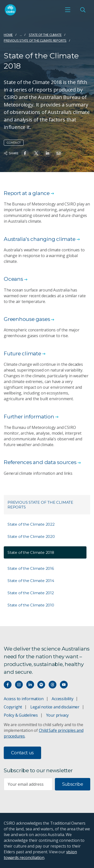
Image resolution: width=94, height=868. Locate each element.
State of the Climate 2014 (31, 581)
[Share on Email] (59, 153)
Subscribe (73, 784)
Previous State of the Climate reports (35, 40)
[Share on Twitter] (36, 153)
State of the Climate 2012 (31, 593)
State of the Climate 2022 (31, 524)
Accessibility (62, 699)
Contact (14, 143)
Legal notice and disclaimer (55, 707)
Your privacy (57, 715)
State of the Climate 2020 (31, 536)
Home (8, 35)
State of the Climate (45, 35)
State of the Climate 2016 (31, 568)
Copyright (13, 707)
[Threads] (53, 685)
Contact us (22, 753)
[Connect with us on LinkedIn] (30, 685)
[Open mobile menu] (68, 10)
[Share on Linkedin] (48, 153)
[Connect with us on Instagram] (19, 685)
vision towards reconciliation (40, 855)
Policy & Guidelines (21, 715)
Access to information (24, 699)
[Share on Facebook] (25, 153)
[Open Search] (83, 10)
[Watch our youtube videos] (64, 685)
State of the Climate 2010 (31, 605)
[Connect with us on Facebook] (8, 685)
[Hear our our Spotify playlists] (41, 685)
